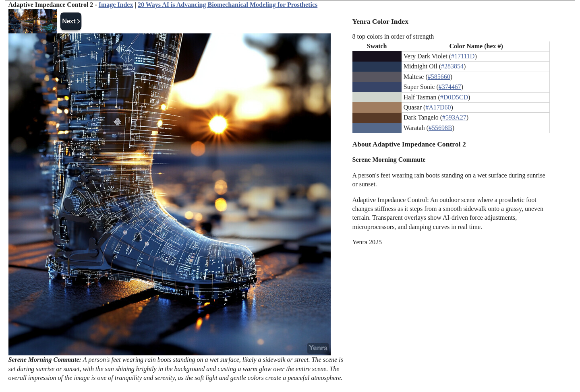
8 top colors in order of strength (393, 36)
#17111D (463, 56)
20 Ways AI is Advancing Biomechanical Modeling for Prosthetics (228, 5)
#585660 (439, 77)
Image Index (116, 5)
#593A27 (454, 117)
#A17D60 (438, 107)
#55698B (440, 128)
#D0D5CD (454, 97)
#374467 (450, 87)
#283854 (452, 66)
